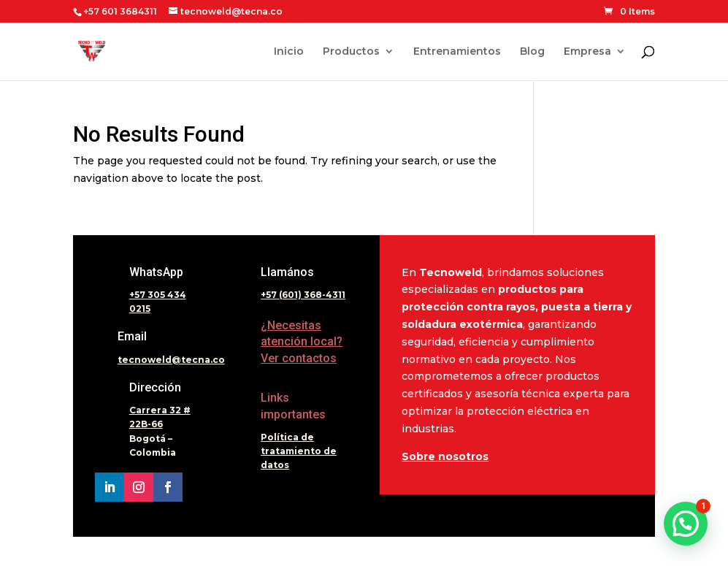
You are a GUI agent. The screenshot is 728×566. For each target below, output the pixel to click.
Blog (532, 52)
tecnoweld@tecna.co (171, 360)
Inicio (289, 52)
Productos (351, 52)
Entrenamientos (457, 52)
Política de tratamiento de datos (299, 451)
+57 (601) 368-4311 (303, 295)
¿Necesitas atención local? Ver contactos (302, 342)
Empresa (587, 52)
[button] (686, 524)
